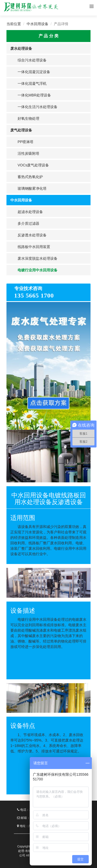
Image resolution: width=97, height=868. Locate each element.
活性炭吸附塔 (28, 153)
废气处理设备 (21, 130)
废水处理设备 (21, 48)
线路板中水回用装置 (34, 247)
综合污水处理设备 (32, 60)
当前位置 (14, 24)
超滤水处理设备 (30, 212)
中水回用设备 (38, 24)
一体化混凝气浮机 (32, 83)
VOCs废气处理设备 (33, 165)
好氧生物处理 (28, 118)
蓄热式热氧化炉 (30, 177)
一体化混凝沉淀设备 (34, 72)
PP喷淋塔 (25, 142)
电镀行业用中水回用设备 (38, 270)
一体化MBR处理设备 (34, 95)
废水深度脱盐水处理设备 (38, 258)
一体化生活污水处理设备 (38, 107)
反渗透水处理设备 (32, 235)
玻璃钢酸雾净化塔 (32, 188)
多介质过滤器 (28, 223)
